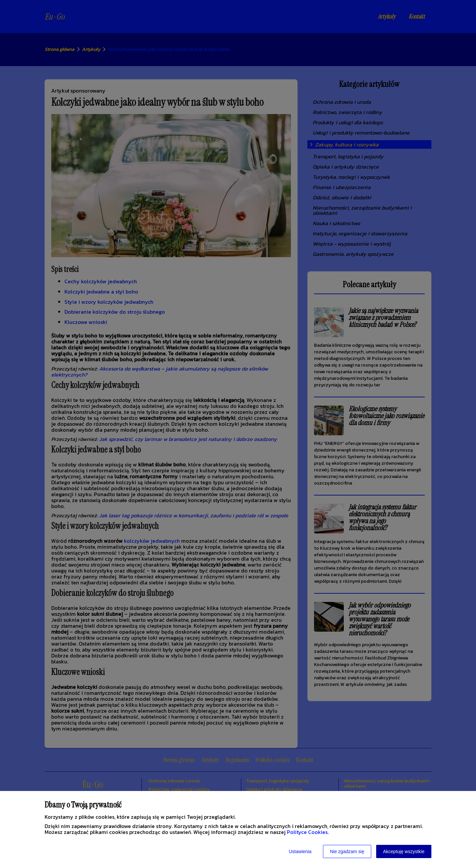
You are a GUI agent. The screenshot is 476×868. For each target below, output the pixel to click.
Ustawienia (300, 851)
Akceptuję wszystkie (404, 851)
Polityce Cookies (307, 832)
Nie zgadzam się (347, 851)
